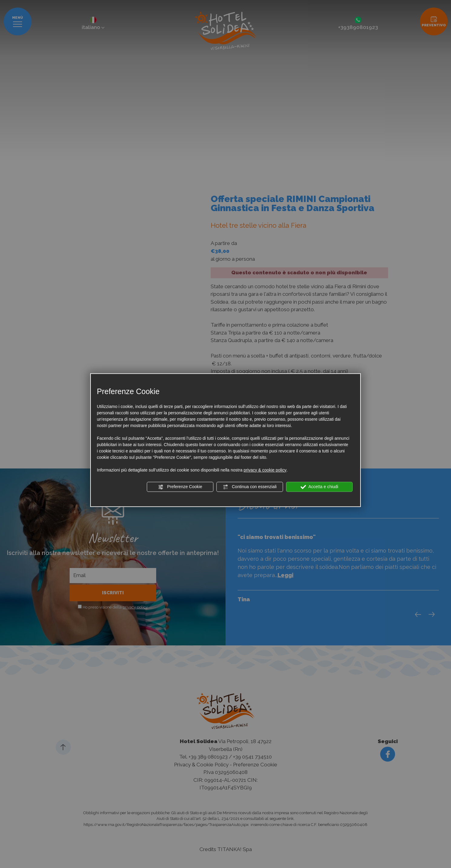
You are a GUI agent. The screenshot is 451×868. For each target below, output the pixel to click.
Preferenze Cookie (180, 487)
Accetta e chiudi (319, 487)
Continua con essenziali (250, 487)
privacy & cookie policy (265, 470)
